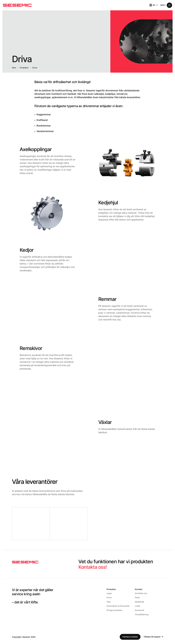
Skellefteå (139, 601)
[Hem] (17, 5)
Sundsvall (139, 609)
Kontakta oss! (93, 567)
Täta (109, 601)
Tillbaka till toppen (152, 635)
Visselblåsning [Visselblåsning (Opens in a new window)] (142, 613)
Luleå (137, 605)
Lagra (109, 593)
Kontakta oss (141, 593)
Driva (109, 597)
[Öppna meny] (166, 5)
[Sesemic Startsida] (25, 562)
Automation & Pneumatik (118, 605)
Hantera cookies (130, 635)
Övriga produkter (114, 609)
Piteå (137, 597)
